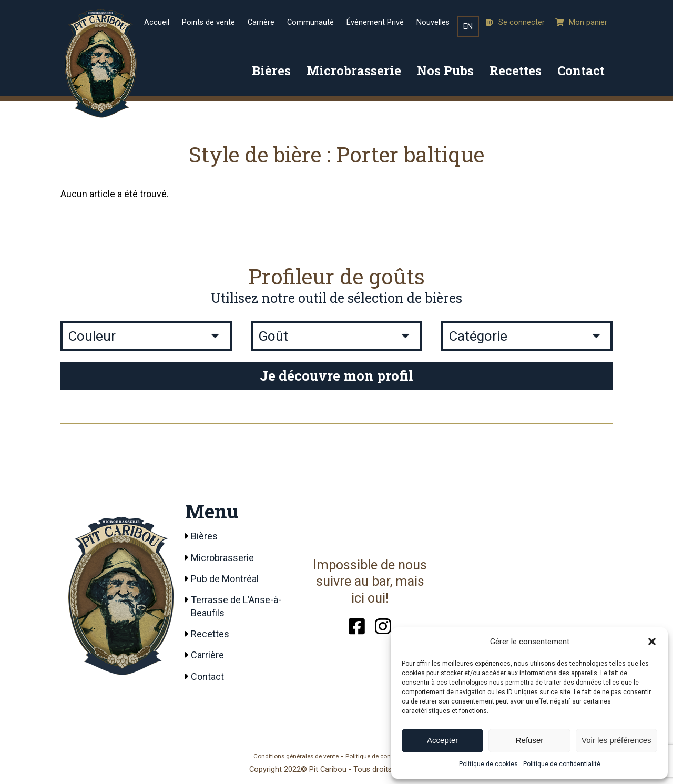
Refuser (530, 740)
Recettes (516, 70)
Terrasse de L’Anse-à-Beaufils (236, 606)
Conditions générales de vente (296, 756)
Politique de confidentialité (562, 764)
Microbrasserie (354, 70)
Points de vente (208, 22)
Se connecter (516, 22)
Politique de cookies (488, 764)
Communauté (310, 22)
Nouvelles (433, 22)
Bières (271, 70)
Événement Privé (375, 22)
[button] (652, 642)
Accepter (442, 740)
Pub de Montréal (225, 579)
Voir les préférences (616, 740)
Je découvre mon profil (336, 375)
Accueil (157, 22)
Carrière (261, 22)
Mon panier (581, 22)
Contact (581, 70)
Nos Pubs (445, 70)
